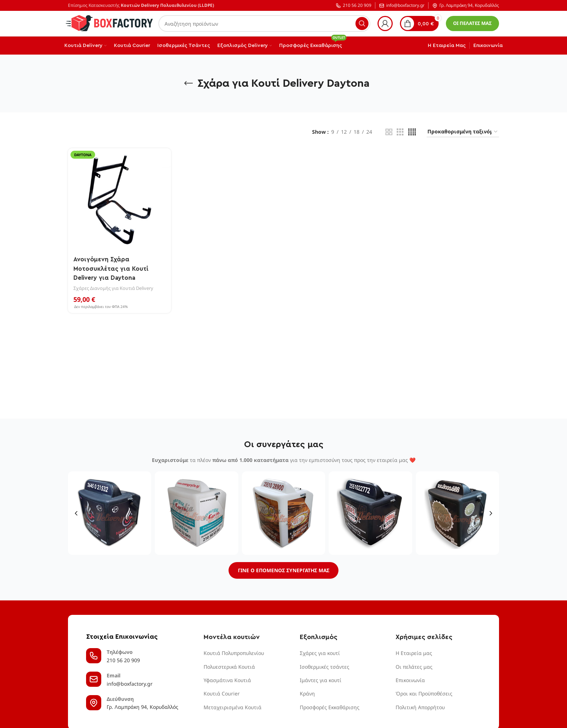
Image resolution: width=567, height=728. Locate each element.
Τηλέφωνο (120, 653)
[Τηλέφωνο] (94, 656)
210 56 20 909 (353, 6)
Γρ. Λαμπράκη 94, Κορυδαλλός (466, 6)
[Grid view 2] (389, 132)
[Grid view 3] (400, 132)
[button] (76, 513)
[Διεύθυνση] (94, 703)
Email (114, 676)
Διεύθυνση (120, 700)
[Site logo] (110, 23)
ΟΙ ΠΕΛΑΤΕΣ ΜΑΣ (472, 23)
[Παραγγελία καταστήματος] (463, 132)
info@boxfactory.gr (402, 6)
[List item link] (246, 654)
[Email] (94, 680)
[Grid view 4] (412, 132)
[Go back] (188, 83)
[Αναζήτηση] (264, 23)
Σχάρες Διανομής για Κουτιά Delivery (114, 287)
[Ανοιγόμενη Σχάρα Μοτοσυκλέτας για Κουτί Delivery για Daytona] (119, 199)
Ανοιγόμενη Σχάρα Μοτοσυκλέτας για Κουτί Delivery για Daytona (112, 268)
